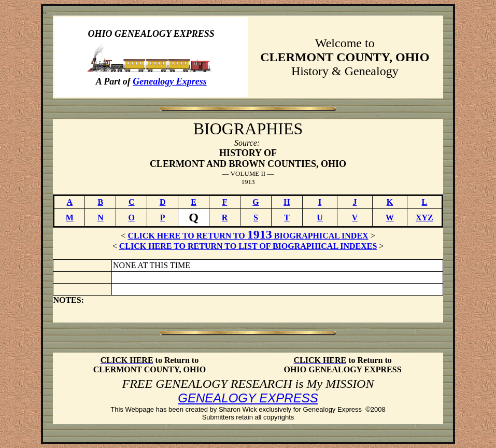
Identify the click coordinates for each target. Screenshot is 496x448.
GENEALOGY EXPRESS (248, 398)
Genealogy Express (170, 81)
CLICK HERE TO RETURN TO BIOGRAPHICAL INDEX (248, 236)
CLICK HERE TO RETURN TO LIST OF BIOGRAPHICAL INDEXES (248, 246)
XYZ (424, 218)
